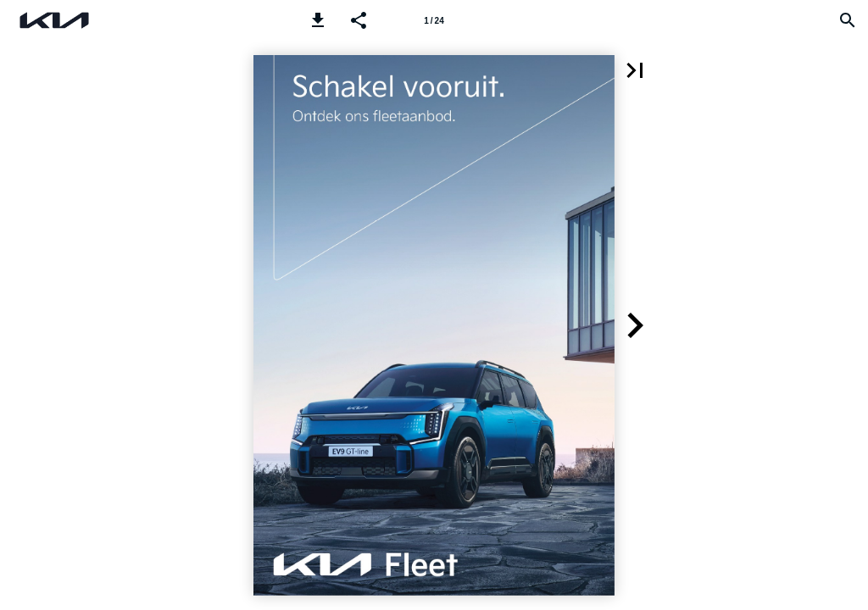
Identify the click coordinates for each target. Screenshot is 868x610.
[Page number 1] (434, 20)
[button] (318, 20)
